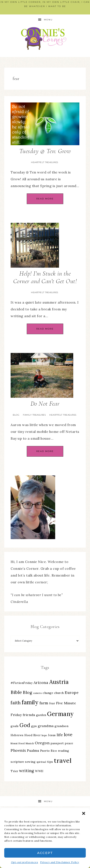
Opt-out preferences (25, 862)
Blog (16, 415)
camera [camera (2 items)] (37, 693)
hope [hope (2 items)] (44, 735)
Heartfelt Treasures (45, 162)
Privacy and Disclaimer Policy (60, 862)
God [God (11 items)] (25, 725)
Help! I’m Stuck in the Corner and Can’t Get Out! (45, 277)
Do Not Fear (45, 404)
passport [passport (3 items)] (57, 743)
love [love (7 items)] (68, 735)
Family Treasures (34, 415)
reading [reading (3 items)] (64, 751)
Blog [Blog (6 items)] (27, 692)
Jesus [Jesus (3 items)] (52, 735)
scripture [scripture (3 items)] (17, 762)
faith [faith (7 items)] (16, 703)
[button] (84, 813)
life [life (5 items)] (60, 735)
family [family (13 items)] (30, 702)
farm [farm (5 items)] (44, 703)
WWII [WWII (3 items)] (39, 771)
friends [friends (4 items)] (29, 715)
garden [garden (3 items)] (41, 715)
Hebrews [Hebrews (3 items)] (17, 735)
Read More (45, 199)
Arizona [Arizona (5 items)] (41, 683)
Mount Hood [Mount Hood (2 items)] (18, 743)
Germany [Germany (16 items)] (60, 714)
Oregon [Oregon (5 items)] (42, 743)
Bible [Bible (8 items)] (16, 692)
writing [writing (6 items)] (27, 771)
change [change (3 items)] (48, 693)
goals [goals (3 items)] (15, 726)
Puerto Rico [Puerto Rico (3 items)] (49, 751)
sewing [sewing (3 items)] (30, 762)
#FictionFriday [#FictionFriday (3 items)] (22, 683)
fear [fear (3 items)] (52, 703)
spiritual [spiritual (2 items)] (41, 762)
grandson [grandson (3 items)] (61, 726)
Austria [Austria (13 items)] (59, 682)
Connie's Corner (45, 38)
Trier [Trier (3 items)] (14, 771)
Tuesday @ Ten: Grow (45, 151)
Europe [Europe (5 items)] (72, 693)
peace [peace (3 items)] (69, 743)
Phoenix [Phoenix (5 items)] (18, 750)
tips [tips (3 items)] (50, 762)
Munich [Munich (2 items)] (30, 743)
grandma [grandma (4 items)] (46, 726)
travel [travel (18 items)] (63, 760)
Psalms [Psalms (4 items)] (33, 750)
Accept (45, 853)
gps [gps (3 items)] (34, 726)
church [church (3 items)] (59, 693)
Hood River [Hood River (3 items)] (32, 735)
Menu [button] (48, 20)
